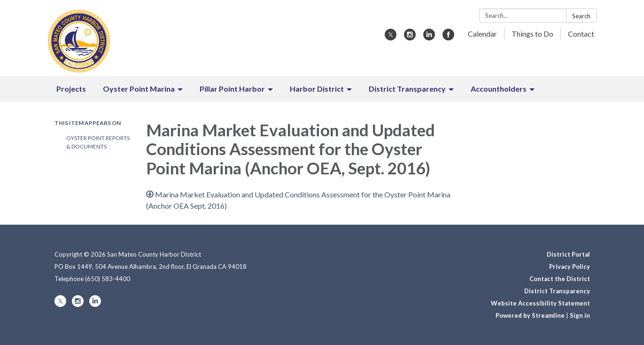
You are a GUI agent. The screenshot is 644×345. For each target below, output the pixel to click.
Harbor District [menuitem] (317, 89)
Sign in (580, 315)
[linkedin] (429, 37)
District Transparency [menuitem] (407, 89)
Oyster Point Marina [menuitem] (139, 89)
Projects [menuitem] (71, 89)
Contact (581, 34)
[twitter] (391, 37)
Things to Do (532, 34)
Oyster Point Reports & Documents (98, 142)
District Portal (568, 254)
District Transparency (557, 291)
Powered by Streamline (530, 315)
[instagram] (410, 37)
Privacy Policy (570, 267)
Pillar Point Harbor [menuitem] (232, 89)
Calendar (482, 34)
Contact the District (560, 279)
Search (581, 16)
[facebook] (448, 37)
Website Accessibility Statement (540, 303)
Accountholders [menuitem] (499, 89)
